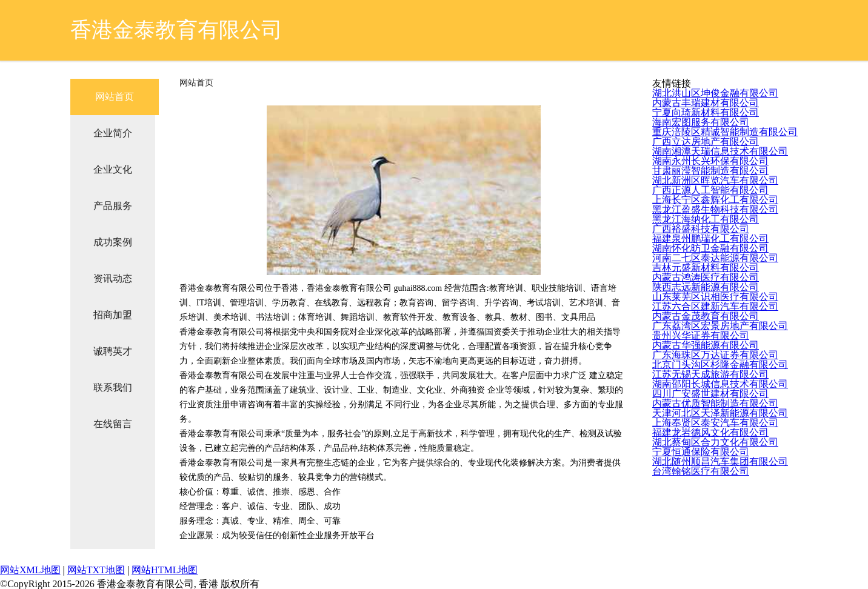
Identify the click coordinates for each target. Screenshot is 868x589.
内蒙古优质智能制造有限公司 (715, 403)
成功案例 (113, 242)
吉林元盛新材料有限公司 (706, 268)
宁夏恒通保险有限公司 (701, 452)
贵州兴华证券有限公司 (701, 335)
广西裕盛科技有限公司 (701, 229)
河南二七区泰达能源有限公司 (715, 258)
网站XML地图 (30, 570)
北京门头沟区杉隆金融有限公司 (720, 364)
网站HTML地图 (165, 570)
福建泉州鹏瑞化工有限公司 (710, 238)
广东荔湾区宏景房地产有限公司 (720, 326)
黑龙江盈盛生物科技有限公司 (715, 209)
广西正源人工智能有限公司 (710, 190)
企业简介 (113, 133)
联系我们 (113, 388)
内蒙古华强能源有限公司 (706, 345)
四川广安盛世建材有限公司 (710, 394)
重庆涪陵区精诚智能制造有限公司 (725, 132)
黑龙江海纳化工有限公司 (706, 219)
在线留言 (113, 424)
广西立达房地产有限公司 (706, 141)
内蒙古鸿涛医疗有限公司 (706, 277)
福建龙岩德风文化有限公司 (710, 432)
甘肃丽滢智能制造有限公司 (710, 171)
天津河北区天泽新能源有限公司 (720, 413)
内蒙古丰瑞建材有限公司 (706, 103)
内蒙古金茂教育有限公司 (706, 316)
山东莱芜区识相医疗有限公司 (715, 297)
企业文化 (113, 169)
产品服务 (113, 206)
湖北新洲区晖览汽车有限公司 (715, 180)
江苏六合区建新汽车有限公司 (715, 306)
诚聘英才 (113, 351)
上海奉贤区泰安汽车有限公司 (715, 423)
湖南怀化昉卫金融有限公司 (710, 248)
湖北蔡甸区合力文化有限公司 (715, 442)
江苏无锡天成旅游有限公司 (710, 374)
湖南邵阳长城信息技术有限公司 (720, 384)
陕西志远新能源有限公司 (706, 287)
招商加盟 (113, 315)
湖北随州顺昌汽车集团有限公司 (720, 461)
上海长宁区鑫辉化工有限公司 (715, 200)
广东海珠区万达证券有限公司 (715, 355)
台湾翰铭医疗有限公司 (701, 471)
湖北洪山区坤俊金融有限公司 (715, 93)
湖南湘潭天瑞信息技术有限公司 (720, 151)
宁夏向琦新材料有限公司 (706, 112)
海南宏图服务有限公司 (701, 122)
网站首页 (115, 97)
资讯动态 (113, 278)
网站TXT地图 (96, 570)
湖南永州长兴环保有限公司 (710, 161)
